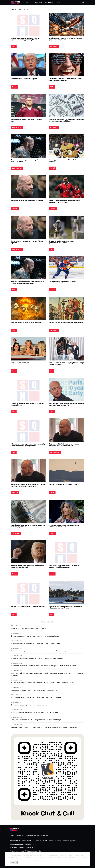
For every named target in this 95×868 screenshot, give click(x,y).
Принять (14, 862)
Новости (29, 3)
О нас (58, 3)
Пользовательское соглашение (37, 835)
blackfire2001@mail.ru (25, 848)
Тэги (19, 10)
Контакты (49, 3)
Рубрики (39, 3)
